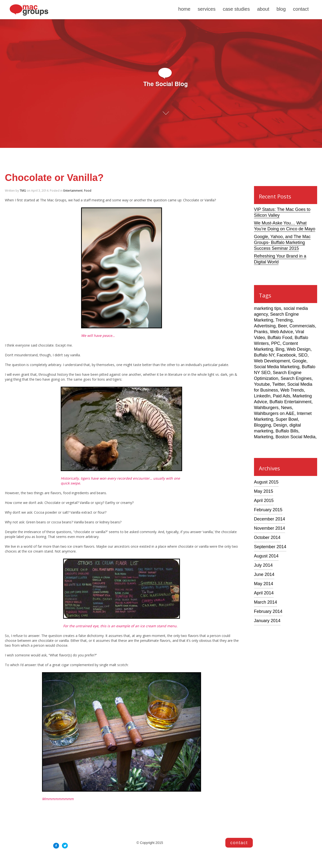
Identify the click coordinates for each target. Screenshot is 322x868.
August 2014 (266, 556)
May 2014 (264, 584)
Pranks (261, 332)
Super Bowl (287, 419)
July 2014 (263, 565)
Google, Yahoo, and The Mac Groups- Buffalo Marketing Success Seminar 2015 (282, 242)
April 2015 (264, 501)
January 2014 (267, 621)
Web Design (299, 349)
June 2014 (264, 574)
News (286, 408)
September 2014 (270, 547)
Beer (283, 326)
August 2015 (266, 482)
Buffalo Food (280, 338)
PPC (276, 343)
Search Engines (296, 378)
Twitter (279, 384)
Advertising (265, 326)
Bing (280, 349)
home (184, 9)
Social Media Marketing (277, 367)
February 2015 (268, 510)
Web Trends (292, 390)
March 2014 (266, 602)
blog (281, 9)
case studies (236, 9)
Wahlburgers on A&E (274, 413)
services (207, 9)
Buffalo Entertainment (291, 402)
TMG (23, 191)
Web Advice (282, 332)
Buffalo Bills (287, 431)
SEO (303, 355)
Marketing (264, 437)
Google (299, 361)
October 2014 (267, 537)
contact (301, 9)
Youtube (262, 384)
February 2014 (268, 611)
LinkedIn (262, 396)
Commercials (302, 326)
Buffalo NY (264, 355)
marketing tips (268, 308)
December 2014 (270, 519)
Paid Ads (282, 396)
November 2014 (270, 528)
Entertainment (73, 191)
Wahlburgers (266, 408)
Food (88, 191)
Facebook (286, 355)
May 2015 (264, 491)
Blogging (263, 425)
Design (280, 425)
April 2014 (264, 593)
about (263, 9)
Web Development (272, 361)
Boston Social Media (296, 437)
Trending (284, 320)
